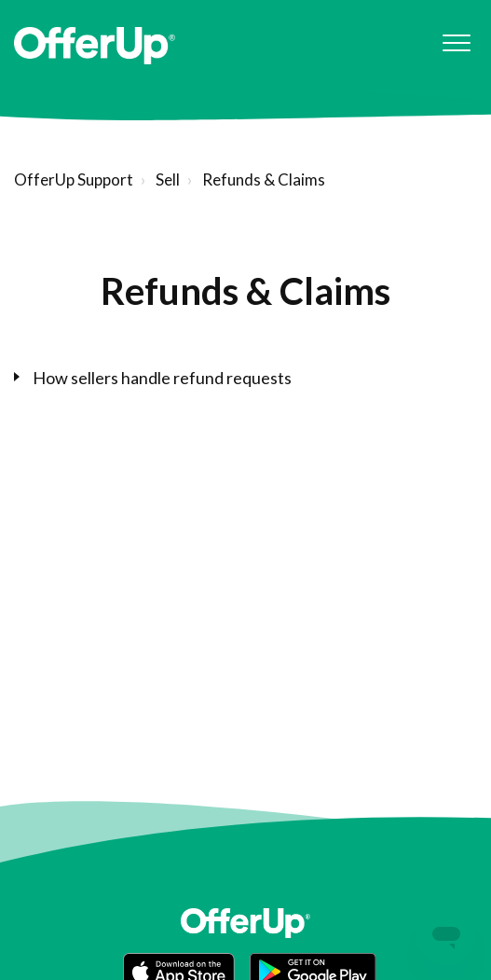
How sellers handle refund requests (162, 378)
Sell (168, 179)
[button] (456, 43)
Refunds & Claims (264, 179)
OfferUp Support (74, 179)
